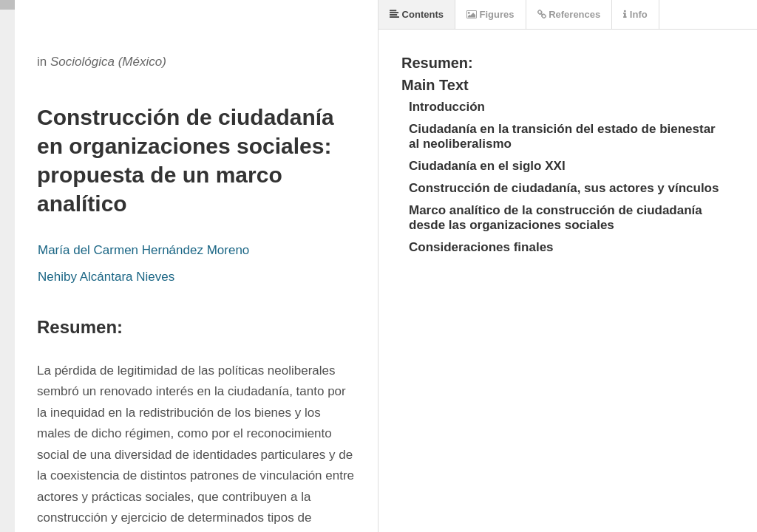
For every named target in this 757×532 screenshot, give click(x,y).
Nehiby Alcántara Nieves (106, 277)
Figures (490, 14)
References (569, 14)
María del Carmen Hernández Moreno (143, 250)
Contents (417, 14)
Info (635, 14)
